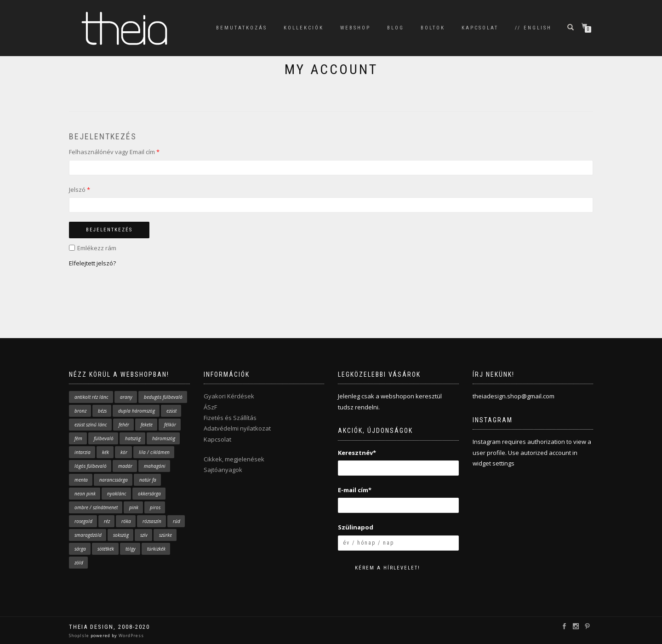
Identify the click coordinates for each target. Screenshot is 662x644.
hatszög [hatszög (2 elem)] (133, 438)
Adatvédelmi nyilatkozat (237, 428)
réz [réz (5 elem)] (107, 521)
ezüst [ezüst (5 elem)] (171, 411)
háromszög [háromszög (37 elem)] (164, 438)
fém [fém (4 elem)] (78, 438)
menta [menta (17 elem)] (81, 480)
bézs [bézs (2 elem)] (102, 411)
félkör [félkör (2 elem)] (170, 425)
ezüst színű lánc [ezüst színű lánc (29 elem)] (91, 425)
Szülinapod (356, 527)
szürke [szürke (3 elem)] (165, 535)
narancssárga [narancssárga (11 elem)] (114, 480)
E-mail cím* (355, 490)
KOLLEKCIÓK (304, 28)
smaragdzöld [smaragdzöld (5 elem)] (88, 535)
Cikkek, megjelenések (234, 459)
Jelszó (80, 190)
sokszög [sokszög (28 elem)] (121, 535)
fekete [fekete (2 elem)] (147, 425)
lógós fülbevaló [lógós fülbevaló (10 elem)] (91, 466)
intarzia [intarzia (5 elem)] (83, 452)
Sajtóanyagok (223, 470)
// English (533, 28)
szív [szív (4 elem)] (144, 535)
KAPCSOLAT (480, 28)
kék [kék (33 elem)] (106, 452)
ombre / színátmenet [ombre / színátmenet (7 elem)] (96, 507)
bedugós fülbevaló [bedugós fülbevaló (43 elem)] (163, 397)
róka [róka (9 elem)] (126, 521)
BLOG (396, 28)
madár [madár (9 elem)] (125, 466)
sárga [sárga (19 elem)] (80, 549)
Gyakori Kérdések (229, 396)
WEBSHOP (355, 28)
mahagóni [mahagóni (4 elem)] (155, 466)
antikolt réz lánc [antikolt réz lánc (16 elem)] (91, 397)
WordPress (131, 635)
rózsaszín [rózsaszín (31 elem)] (152, 521)
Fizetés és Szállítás (230, 418)
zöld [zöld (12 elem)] (79, 563)
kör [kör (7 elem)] (124, 452)
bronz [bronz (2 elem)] (80, 411)
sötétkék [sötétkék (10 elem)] (106, 549)
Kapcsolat (217, 439)
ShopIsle (80, 635)
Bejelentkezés (109, 230)
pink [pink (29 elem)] (134, 507)
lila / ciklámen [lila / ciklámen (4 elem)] (154, 452)
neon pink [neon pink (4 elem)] (85, 494)
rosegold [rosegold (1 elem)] (83, 521)
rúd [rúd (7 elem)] (177, 521)
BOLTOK (433, 28)
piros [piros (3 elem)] (155, 507)
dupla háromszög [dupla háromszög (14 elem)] (137, 411)
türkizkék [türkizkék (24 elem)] (156, 549)
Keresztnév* (357, 453)
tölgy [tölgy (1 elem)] (131, 549)
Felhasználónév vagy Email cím (114, 152)
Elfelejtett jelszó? (92, 263)
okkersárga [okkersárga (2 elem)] (149, 494)
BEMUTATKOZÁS (242, 28)
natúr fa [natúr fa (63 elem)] (148, 480)
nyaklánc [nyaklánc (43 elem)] (117, 494)
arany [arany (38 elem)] (126, 397)
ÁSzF (210, 407)
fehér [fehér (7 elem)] (124, 425)
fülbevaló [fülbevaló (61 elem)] (104, 438)
